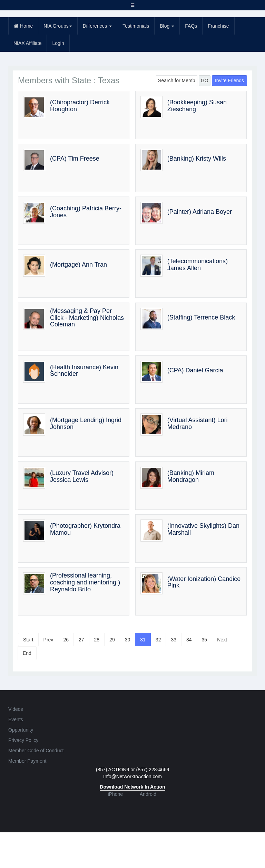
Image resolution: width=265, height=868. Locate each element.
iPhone (115, 794)
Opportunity (21, 730)
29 (112, 640)
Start (28, 640)
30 (128, 640)
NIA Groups (58, 26)
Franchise (218, 26)
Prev (48, 640)
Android (148, 794)
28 (97, 640)
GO (205, 80)
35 (205, 640)
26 (66, 640)
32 (158, 640)
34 (189, 640)
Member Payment (27, 761)
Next (222, 640)
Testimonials (136, 26)
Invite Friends (229, 80)
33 (174, 640)
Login (58, 43)
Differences (97, 26)
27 (81, 640)
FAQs (191, 26)
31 (143, 640)
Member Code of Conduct (36, 751)
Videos (16, 709)
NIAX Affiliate (27, 43)
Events (16, 719)
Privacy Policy (23, 740)
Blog (167, 26)
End (27, 653)
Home (23, 26)
